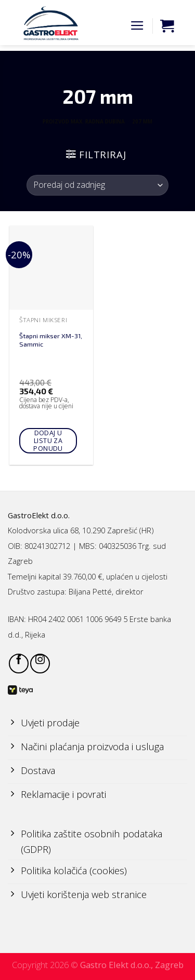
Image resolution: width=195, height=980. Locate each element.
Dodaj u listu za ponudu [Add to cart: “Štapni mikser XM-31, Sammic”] (48, 441)
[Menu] (137, 26)
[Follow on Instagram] (40, 664)
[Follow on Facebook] (19, 664)
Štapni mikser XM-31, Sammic (51, 340)
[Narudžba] (97, 185)
